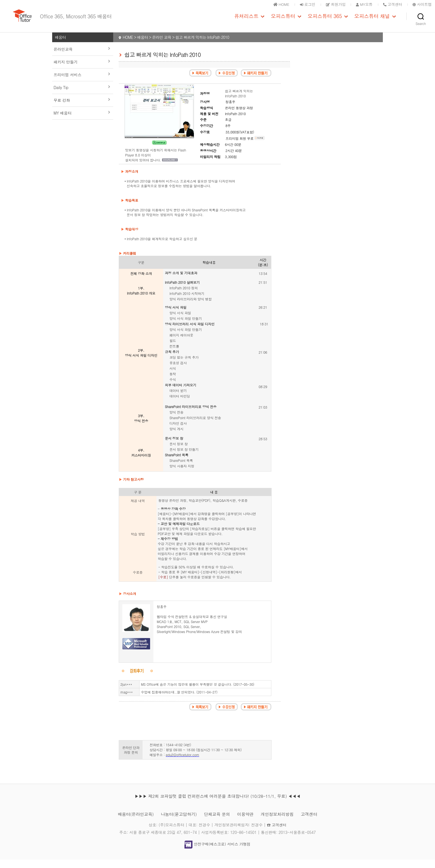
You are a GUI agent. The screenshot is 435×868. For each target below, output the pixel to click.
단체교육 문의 (217, 822)
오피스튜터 (283, 20)
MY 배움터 (63, 121)
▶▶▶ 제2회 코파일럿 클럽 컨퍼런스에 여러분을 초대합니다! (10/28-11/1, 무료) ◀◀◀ (217, 804)
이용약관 (247, 822)
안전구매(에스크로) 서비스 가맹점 (217, 852)
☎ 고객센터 (277, 833)
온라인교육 (63, 57)
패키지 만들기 (66, 70)
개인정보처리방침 (280, 822)
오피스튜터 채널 (372, 20)
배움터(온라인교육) (132, 822)
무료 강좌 (62, 108)
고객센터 (313, 822)
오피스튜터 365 (325, 20)
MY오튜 (362, 4)
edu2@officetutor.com (182, 763)
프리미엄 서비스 (68, 83)
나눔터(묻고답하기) (177, 822)
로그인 (303, 4)
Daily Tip (61, 96)
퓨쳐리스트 (246, 20)
